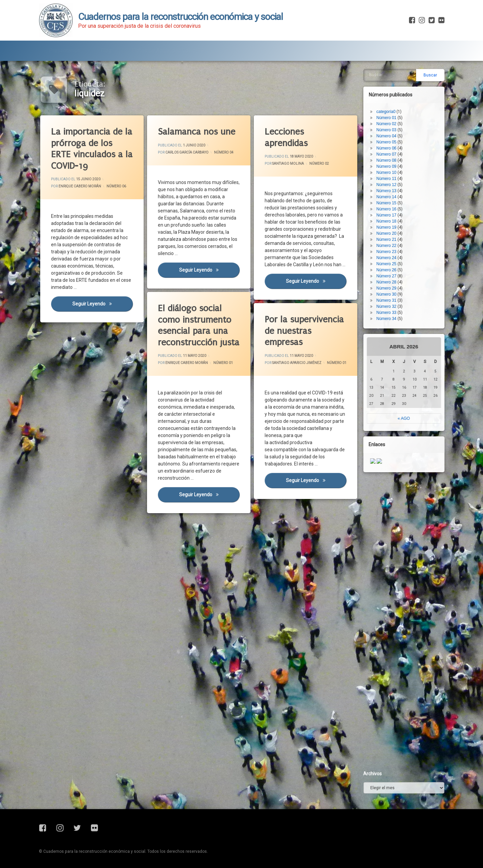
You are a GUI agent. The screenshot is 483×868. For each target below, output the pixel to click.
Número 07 (389, 131)
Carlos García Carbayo (188, 153)
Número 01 (205, 369)
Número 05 (389, 119)
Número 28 (389, 259)
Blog (106, 49)
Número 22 (389, 223)
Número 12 (389, 162)
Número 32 (389, 283)
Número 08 (389, 137)
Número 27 (389, 253)
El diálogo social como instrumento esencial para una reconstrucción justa (195, 311)
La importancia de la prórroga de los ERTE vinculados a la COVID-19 (93, 148)
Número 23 (389, 229)
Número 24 (389, 235)
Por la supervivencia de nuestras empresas (302, 313)
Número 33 (389, 290)
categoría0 (389, 89)
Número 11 (389, 156)
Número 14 (389, 174)
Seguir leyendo (103, 307)
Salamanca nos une (198, 132)
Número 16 (389, 186)
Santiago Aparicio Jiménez (301, 358)
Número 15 (389, 180)
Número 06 (117, 186)
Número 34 (389, 296)
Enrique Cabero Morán (80, 187)
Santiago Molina (288, 164)
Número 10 (389, 150)
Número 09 (389, 143)
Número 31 (389, 277)
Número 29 (389, 265)
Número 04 (224, 151)
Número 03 (389, 107)
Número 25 (389, 241)
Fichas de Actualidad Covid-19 (168, 49)
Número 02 (319, 163)
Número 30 (389, 271)
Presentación (65, 49)
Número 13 (389, 168)
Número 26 (389, 247)
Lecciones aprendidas (287, 138)
